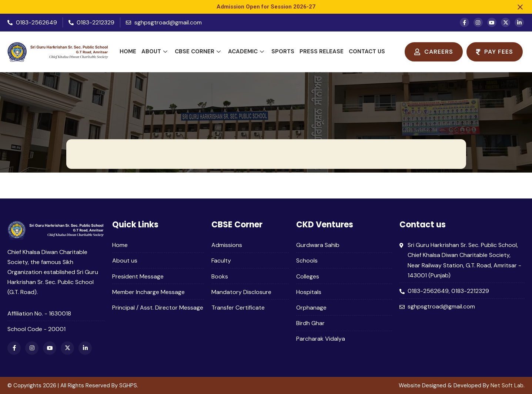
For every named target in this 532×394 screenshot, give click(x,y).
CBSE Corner (198, 51)
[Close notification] (520, 7)
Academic (246, 51)
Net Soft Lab (507, 385)
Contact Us (367, 51)
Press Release (322, 51)
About (154, 51)
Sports (283, 51)
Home (128, 51)
